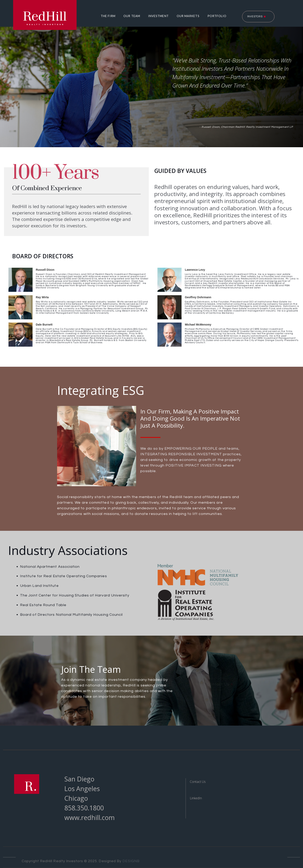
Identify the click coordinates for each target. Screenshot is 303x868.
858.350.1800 (84, 808)
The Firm (108, 16)
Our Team (132, 16)
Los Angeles (82, 789)
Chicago (76, 798)
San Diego (79, 779)
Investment (158, 16)
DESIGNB (131, 861)
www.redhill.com (89, 817)
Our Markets (188, 16)
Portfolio (217, 16)
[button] (106, 16)
